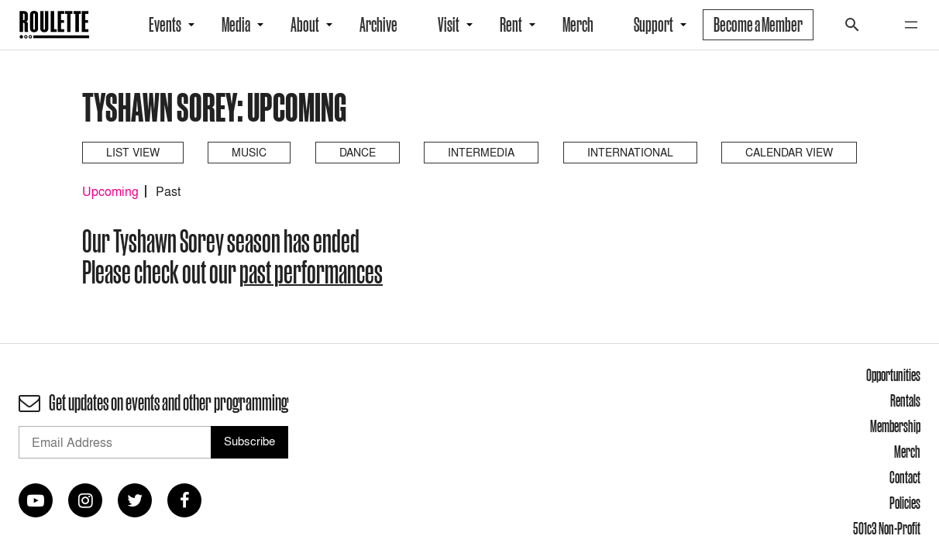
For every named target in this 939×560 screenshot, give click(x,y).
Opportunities (893, 375)
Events (165, 25)
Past (168, 191)
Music (249, 152)
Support (654, 25)
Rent (511, 25)
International (630, 152)
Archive (378, 25)
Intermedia (481, 152)
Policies (905, 503)
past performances (311, 272)
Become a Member (758, 25)
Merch (578, 25)
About (305, 25)
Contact (905, 477)
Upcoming (110, 191)
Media (236, 25)
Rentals (905, 400)
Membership (895, 426)
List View (133, 152)
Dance (358, 152)
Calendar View (789, 152)
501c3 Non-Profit (887, 528)
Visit (449, 25)
